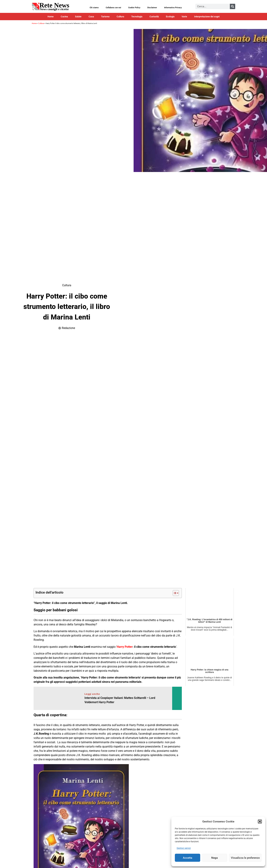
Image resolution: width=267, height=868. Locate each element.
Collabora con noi (113, 8)
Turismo (105, 17)
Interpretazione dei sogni (207, 17)
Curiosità (154, 17)
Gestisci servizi (184, 848)
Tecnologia (137, 17)
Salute (78, 17)
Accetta (188, 858)
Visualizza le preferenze (245, 858)
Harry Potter (125, 647)
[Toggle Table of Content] (174, 593)
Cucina (64, 17)
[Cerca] (233, 6)
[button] (260, 822)
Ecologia (170, 17)
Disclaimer (152, 8)
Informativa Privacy (173, 8)
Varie (184, 17)
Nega (214, 858)
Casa (91, 17)
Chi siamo (94, 8)
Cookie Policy (134, 8)
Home (51, 17)
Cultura (120, 17)
